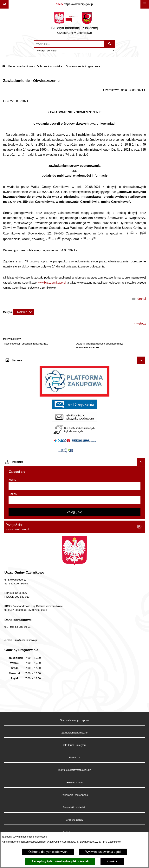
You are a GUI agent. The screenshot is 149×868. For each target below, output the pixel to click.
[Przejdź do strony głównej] (74, 24)
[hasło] (74, 500)
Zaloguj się (74, 512)
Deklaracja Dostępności (75, 795)
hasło (12, 493)
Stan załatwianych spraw (74, 720)
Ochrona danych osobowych (48, 852)
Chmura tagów (74, 820)
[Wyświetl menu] (145, 4)
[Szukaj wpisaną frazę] (110, 44)
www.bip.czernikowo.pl (52, 283)
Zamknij (112, 861)
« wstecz (140, 323)
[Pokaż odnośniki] (4, 4)
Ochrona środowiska (49, 66)
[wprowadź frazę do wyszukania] (69, 44)
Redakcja (75, 757)
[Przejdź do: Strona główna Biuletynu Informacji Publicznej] (4, 66)
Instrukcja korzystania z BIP (75, 770)
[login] (74, 486)
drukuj (142, 299)
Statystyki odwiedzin (74, 807)
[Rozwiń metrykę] (24, 312)
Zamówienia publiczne (75, 733)
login (12, 480)
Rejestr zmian (74, 783)
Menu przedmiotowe (20, 66)
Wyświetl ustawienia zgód (103, 852)
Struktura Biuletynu (75, 745)
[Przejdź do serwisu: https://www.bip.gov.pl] (74, 4)
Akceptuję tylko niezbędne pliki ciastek (60, 861)
